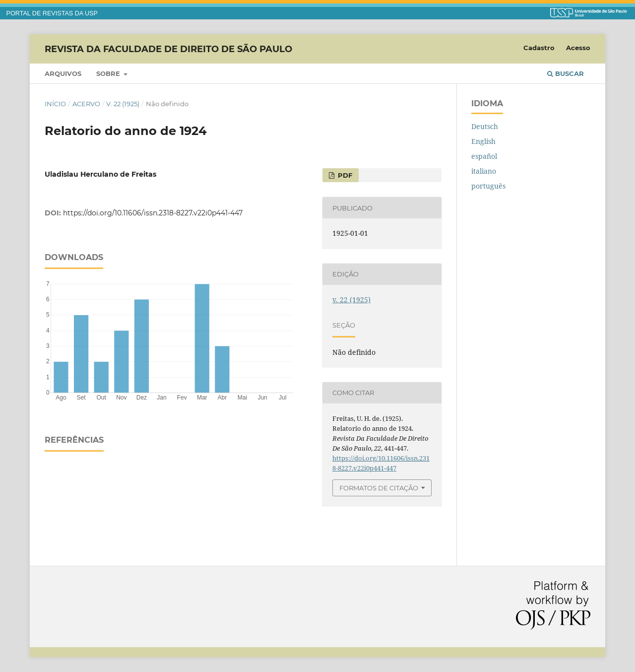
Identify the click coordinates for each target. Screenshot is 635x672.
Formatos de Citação (379, 488)
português (488, 186)
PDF (344, 175)
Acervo (86, 104)
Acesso (578, 48)
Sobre (109, 73)
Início (55, 104)
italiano (484, 171)
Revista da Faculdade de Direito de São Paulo (168, 49)
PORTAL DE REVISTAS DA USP (52, 13)
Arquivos (63, 73)
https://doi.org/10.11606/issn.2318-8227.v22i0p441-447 (153, 213)
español (484, 156)
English (483, 141)
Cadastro (539, 48)
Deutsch (485, 126)
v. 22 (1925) (123, 104)
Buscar (566, 73)
